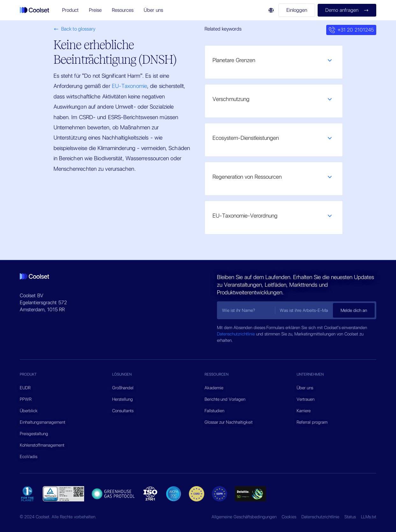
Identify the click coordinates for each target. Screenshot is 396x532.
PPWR (26, 399)
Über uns (305, 388)
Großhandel (123, 388)
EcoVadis (29, 457)
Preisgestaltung (34, 434)
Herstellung (122, 399)
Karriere (304, 411)
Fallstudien (214, 411)
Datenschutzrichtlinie (237, 334)
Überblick (29, 411)
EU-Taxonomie (130, 86)
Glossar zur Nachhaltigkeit (229, 422)
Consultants (123, 411)
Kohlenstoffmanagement (42, 445)
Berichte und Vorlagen (225, 399)
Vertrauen (306, 399)
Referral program (312, 422)
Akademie (214, 388)
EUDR (25, 388)
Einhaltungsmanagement (43, 422)
